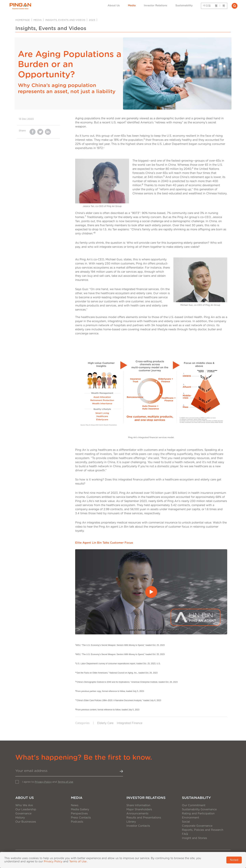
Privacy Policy (43, 782)
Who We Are (24, 805)
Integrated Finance (130, 723)
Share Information (138, 805)
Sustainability (184, 6)
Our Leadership (26, 809)
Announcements (137, 814)
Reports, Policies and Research (203, 830)
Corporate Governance (197, 826)
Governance (23, 814)
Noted (234, 860)
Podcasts (77, 822)
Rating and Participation (198, 814)
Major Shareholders (139, 809)
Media (132, 6)
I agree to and (48, 782)
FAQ (185, 834)
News (75, 805)
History (20, 818)
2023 (92, 20)
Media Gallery (80, 809)
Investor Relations (156, 6)
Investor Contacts (138, 826)
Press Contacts (81, 818)
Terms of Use (65, 782)
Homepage (23, 20)
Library (131, 822)
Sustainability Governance (199, 809)
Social (186, 822)
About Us (114, 6)
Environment (190, 818)
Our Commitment (194, 805)
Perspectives (79, 814)
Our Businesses (26, 822)
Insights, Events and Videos (65, 20)
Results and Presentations (144, 818)
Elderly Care (105, 723)
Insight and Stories (194, 838)
